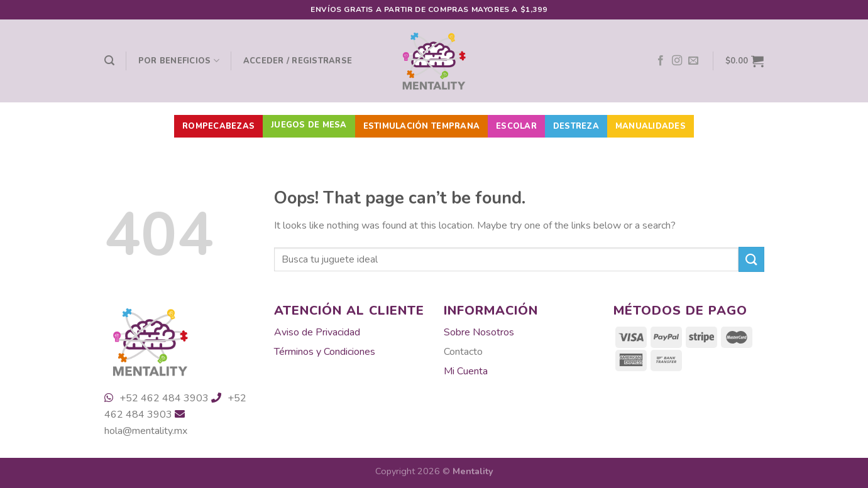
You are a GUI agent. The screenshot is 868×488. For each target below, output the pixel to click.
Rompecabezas (218, 126)
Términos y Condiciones (325, 352)
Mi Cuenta (466, 371)
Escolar (516, 126)
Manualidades (651, 126)
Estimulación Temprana (421, 126)
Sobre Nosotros (479, 332)
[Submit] (751, 259)
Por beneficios (179, 61)
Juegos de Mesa (309, 125)
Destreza (576, 126)
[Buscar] (109, 61)
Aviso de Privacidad (317, 332)
